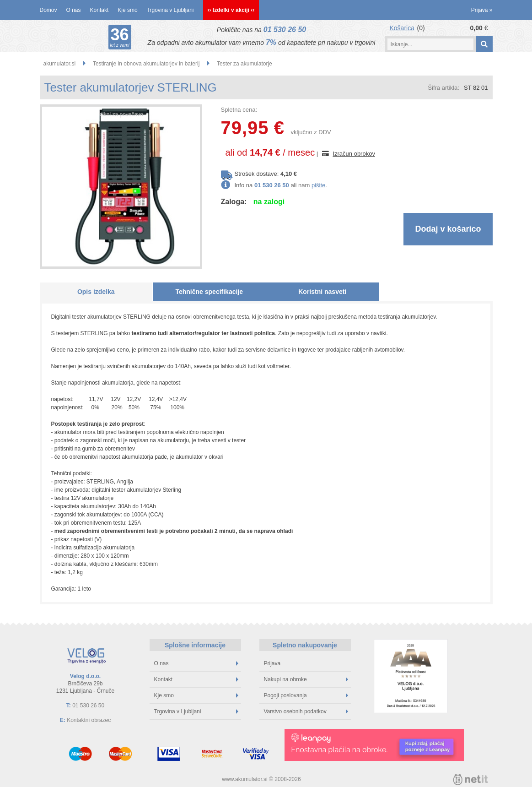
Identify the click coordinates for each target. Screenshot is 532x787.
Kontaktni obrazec (89, 720)
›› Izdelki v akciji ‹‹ (231, 10)
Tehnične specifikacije (209, 292)
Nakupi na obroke (306, 679)
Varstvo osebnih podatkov (306, 711)
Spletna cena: (239, 110)
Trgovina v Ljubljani (170, 10)
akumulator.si (60, 64)
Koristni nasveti (322, 292)
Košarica (402, 28)
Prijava (482, 10)
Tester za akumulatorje (245, 64)
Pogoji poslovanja (306, 695)
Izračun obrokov (354, 154)
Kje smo (127, 10)
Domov (48, 10)
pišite (318, 185)
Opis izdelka (96, 292)
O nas (74, 10)
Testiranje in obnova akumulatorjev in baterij (146, 64)
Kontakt (99, 10)
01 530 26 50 (285, 30)
